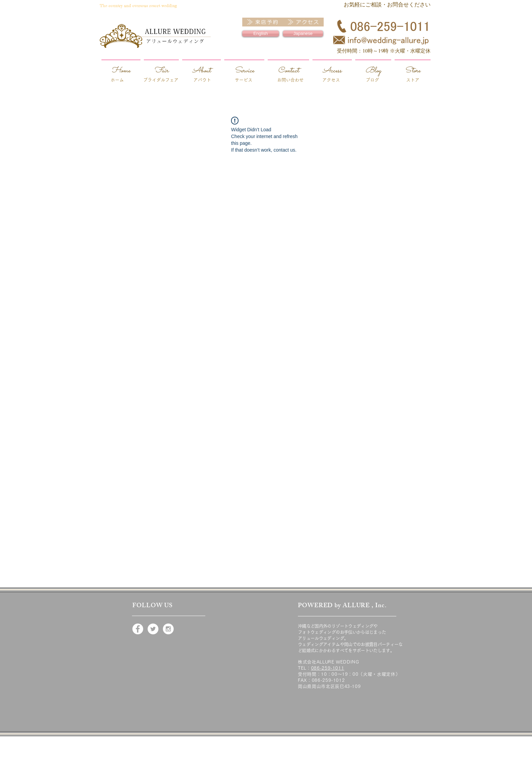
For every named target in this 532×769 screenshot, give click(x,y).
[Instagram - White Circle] (168, 629)
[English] (261, 34)
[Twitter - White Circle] (153, 629)
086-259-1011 (328, 668)
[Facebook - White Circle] (138, 629)
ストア (413, 80)
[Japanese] (303, 34)
